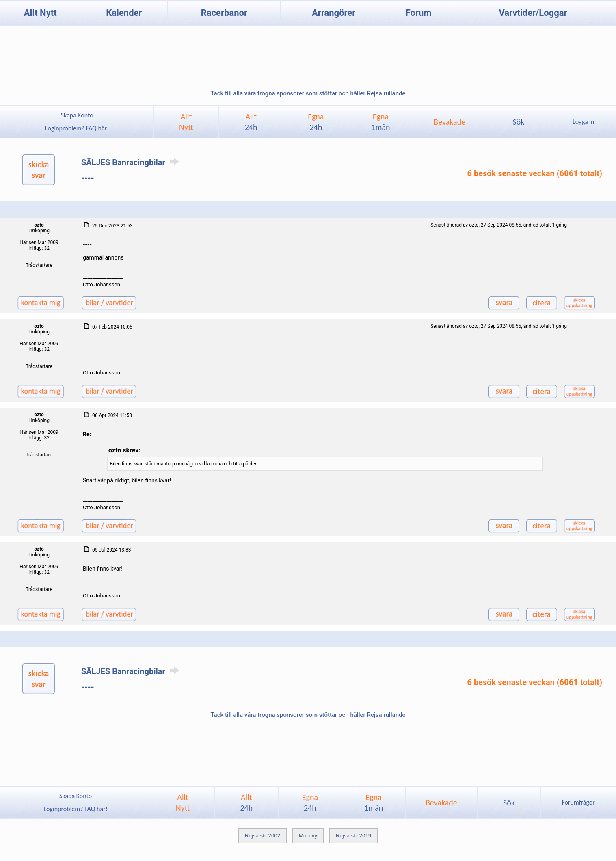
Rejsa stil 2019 (353, 836)
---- (88, 178)
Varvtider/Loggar (533, 13)
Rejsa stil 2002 (263, 836)
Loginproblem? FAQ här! (77, 128)
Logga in (583, 122)
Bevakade (450, 122)
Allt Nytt (40, 13)
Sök (519, 122)
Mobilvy (308, 836)
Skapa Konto (77, 115)
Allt (251, 122)
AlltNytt (186, 122)
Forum (419, 13)
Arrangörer (334, 13)
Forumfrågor (578, 802)
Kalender (124, 13)
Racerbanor (224, 13)
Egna (316, 122)
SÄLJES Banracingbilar (132, 162)
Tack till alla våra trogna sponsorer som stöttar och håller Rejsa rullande (308, 93)
